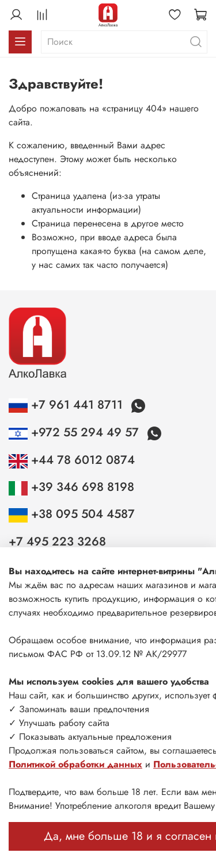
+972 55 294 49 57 (75, 432)
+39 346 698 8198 (71, 487)
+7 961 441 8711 (67, 405)
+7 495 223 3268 (57, 541)
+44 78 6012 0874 (72, 460)
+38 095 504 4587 (72, 514)
